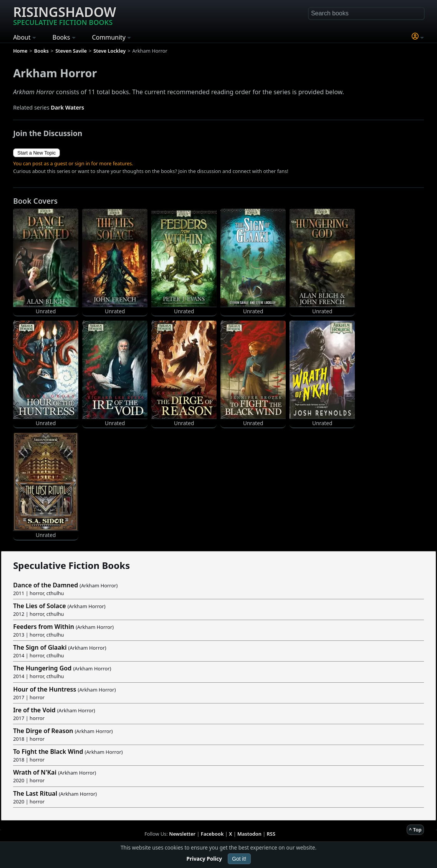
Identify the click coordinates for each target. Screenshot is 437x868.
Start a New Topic (36, 153)
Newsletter (182, 834)
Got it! (239, 859)
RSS (271, 834)
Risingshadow (65, 15)
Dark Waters (67, 107)
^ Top (415, 830)
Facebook (212, 834)
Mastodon (249, 834)
